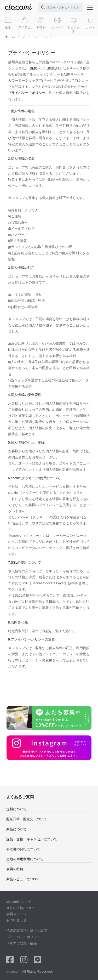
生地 (8, 23)
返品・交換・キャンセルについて (32, 839)
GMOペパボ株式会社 (45, 68)
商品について (16, 829)
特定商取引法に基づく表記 (27, 931)
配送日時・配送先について (27, 819)
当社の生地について (22, 908)
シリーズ (57, 23)
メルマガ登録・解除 (22, 943)
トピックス (73, 25)
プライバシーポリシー (23, 937)
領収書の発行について (23, 849)
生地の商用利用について (25, 859)
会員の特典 (15, 869)
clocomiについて (19, 902)
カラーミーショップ (23, 80)
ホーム (10, 36)
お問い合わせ (16, 920)
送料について (16, 809)
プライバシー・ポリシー (27, 93)
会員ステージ (16, 914)
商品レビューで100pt (22, 879)
